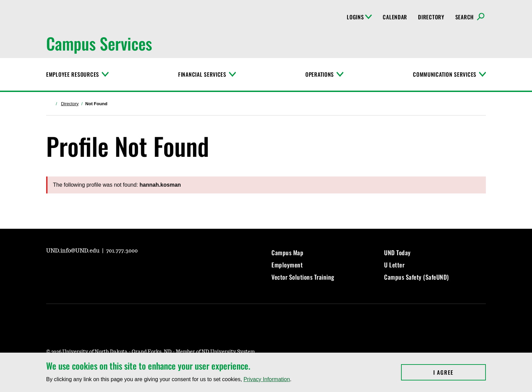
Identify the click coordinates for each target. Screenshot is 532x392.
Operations (320, 74)
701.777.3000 (122, 251)
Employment (287, 265)
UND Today (397, 253)
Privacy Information (267, 379)
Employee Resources (73, 74)
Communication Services (445, 74)
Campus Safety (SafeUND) (416, 277)
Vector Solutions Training (303, 277)
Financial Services (202, 74)
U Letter (394, 265)
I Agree (460, 372)
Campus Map (287, 253)
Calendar (395, 17)
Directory (431, 17)
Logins (359, 17)
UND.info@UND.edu (73, 251)
